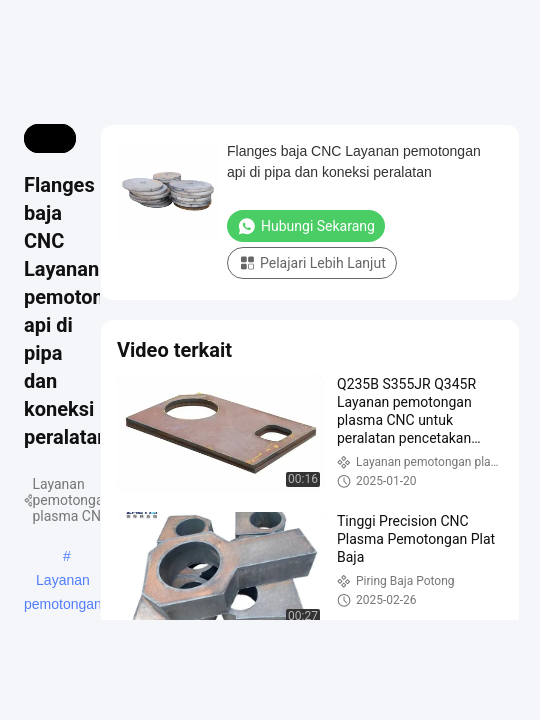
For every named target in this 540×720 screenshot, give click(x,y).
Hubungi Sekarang (306, 226)
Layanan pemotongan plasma (63, 582)
